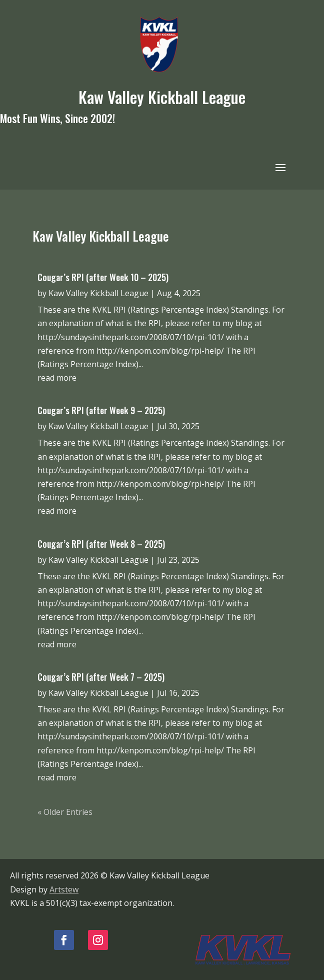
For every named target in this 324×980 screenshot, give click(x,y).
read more (57, 378)
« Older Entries (65, 812)
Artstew (64, 889)
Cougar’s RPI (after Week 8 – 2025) (101, 544)
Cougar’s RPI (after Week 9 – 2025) (101, 410)
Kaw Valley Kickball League (98, 293)
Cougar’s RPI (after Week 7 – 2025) (101, 677)
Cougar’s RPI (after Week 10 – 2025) (103, 277)
